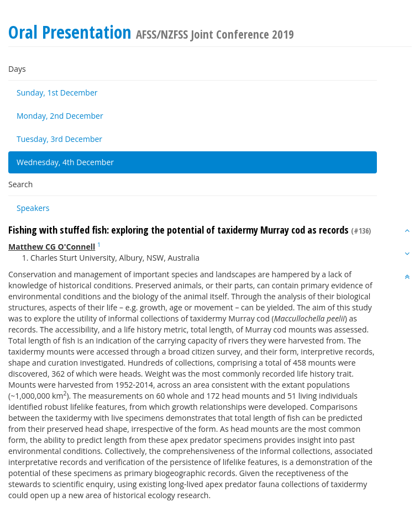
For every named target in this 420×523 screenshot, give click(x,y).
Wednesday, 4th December (65, 162)
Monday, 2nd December (60, 116)
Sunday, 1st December (57, 93)
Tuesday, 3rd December (59, 139)
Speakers (33, 208)
